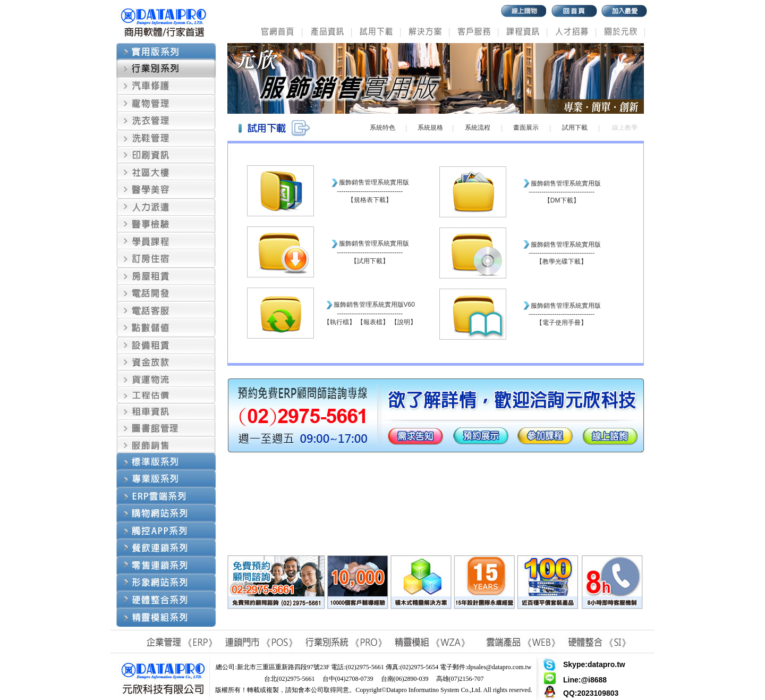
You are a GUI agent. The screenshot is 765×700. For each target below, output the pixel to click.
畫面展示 (526, 128)
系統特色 (382, 128)
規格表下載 (370, 200)
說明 (404, 322)
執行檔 (339, 322)
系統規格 (430, 128)
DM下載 (562, 200)
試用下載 (575, 128)
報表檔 (373, 322)
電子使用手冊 (562, 323)
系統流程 (478, 128)
